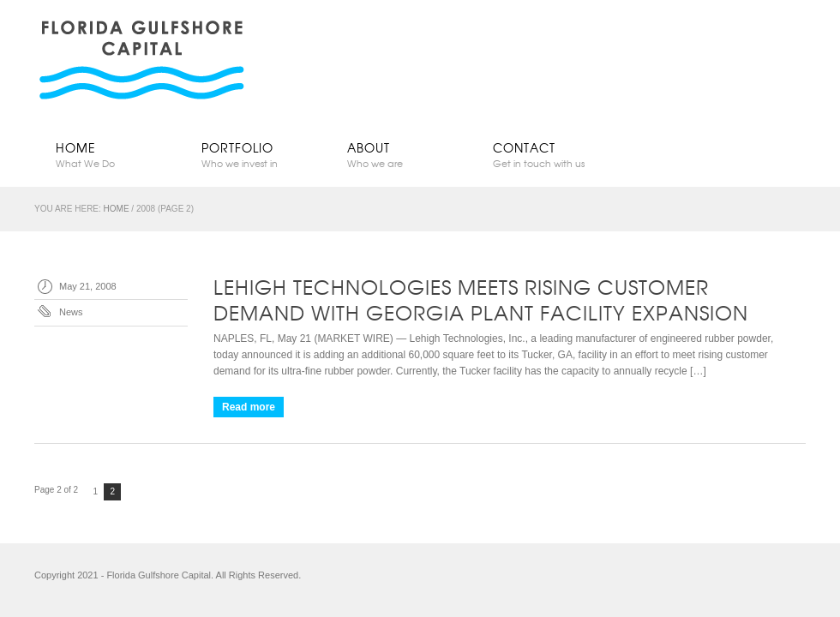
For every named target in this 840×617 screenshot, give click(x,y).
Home (107, 154)
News (71, 312)
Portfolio (253, 154)
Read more (249, 407)
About (399, 154)
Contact (544, 154)
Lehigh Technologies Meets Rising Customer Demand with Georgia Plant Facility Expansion (481, 299)
